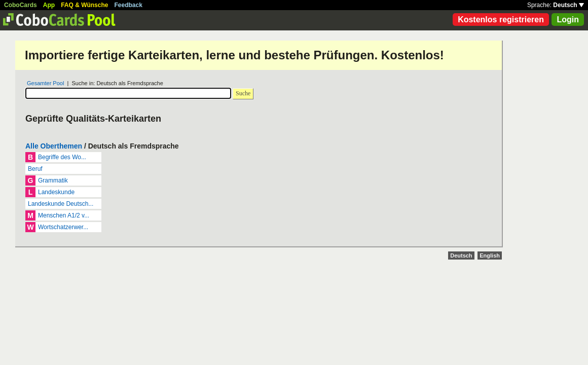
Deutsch (568, 5)
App (49, 5)
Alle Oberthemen (54, 146)
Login (568, 20)
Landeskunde (56, 192)
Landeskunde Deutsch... (61, 204)
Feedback (128, 5)
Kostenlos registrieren (501, 20)
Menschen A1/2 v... (64, 215)
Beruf (35, 169)
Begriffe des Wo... (62, 157)
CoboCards (21, 5)
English (490, 255)
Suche (243, 93)
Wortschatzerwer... (63, 227)
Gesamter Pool (45, 83)
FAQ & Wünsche (84, 5)
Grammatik (53, 180)
